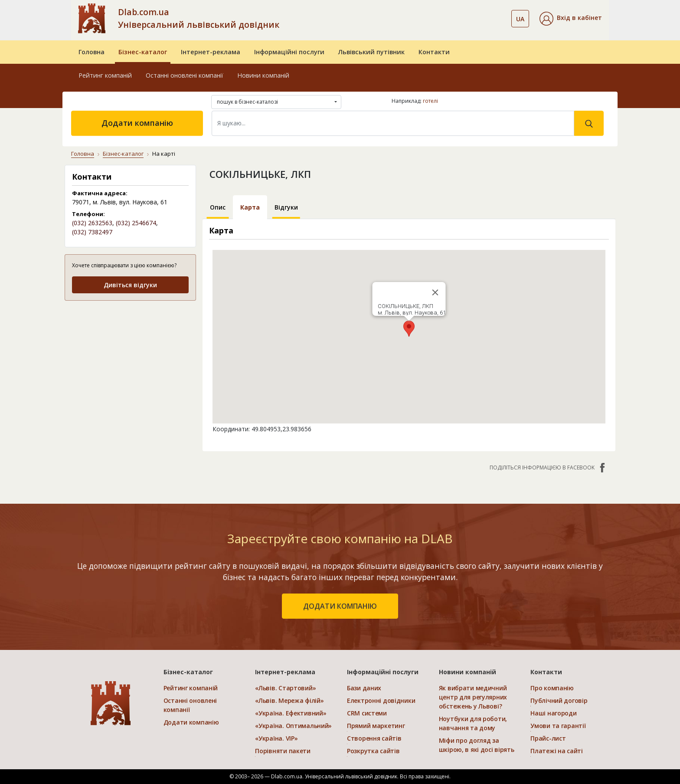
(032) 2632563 (92, 223)
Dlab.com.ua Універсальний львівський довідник (199, 18)
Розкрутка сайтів (373, 751)
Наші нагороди (553, 713)
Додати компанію (137, 123)
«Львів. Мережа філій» (289, 700)
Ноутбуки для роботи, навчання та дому (473, 723)
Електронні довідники (381, 700)
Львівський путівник (371, 52)
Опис (218, 207)
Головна (92, 52)
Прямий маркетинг (376, 726)
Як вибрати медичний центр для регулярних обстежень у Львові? (473, 697)
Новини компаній (263, 75)
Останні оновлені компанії (185, 75)
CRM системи (367, 713)
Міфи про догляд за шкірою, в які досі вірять (477, 745)
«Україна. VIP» (276, 738)
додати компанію (340, 606)
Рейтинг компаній (105, 75)
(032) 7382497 (92, 232)
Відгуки (286, 207)
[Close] (435, 292)
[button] (571, 19)
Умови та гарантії (558, 726)
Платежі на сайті (557, 751)
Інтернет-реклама (211, 52)
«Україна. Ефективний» (291, 713)
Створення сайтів (374, 738)
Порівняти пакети (283, 751)
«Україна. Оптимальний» (293, 726)
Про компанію (552, 688)
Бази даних (364, 688)
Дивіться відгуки (130, 285)
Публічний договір (559, 700)
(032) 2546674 (136, 223)
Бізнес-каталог (143, 52)
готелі (430, 101)
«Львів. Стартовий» (285, 688)
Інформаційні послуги (289, 52)
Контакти (434, 52)
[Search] (393, 123)
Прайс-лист (548, 738)
